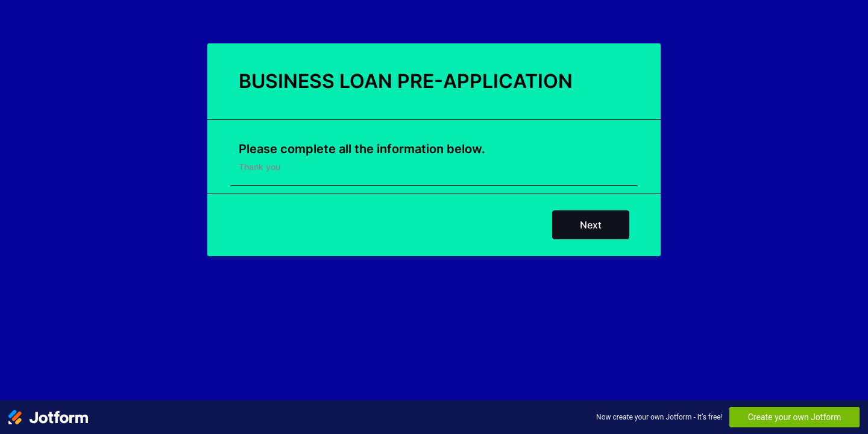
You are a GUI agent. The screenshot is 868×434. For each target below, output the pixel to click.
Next (591, 225)
